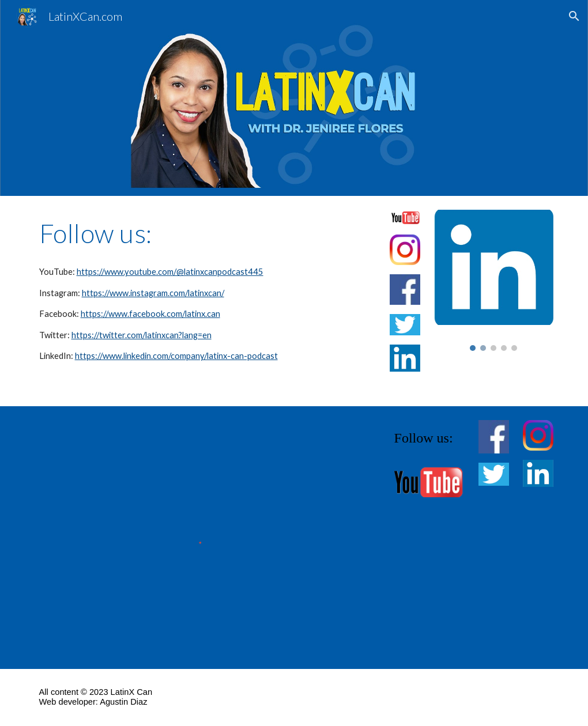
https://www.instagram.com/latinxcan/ (153, 293)
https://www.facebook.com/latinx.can (150, 314)
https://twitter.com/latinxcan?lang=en (142, 335)
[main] (206, 233)
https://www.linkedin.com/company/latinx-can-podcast (176, 356)
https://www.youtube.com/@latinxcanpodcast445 (170, 272)
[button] (574, 16)
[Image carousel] (494, 280)
